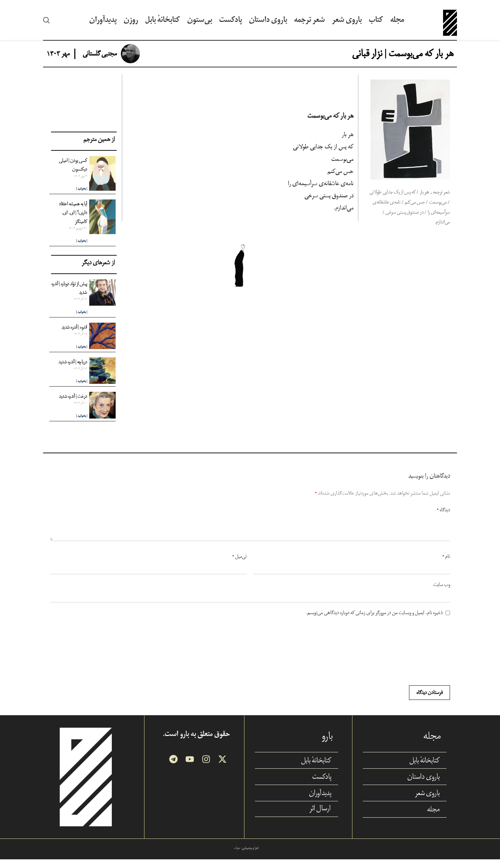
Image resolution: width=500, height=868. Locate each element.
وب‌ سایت (442, 593)
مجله (433, 818)
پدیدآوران (320, 801)
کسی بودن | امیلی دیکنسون (73, 173)
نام (446, 565)
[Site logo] (450, 24)
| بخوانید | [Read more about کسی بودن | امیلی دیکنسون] (82, 197)
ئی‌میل (239, 565)
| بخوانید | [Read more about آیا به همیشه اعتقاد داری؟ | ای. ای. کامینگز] (82, 250)
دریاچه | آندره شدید (73, 370)
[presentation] (425, 660)
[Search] (47, 24)
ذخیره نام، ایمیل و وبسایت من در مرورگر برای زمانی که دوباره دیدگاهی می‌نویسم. (374, 621)
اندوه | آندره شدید (74, 335)
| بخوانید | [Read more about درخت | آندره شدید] (82, 425)
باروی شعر (427, 801)
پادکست (322, 785)
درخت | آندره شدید (73, 405)
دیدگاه (443, 518)
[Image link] (86, 785)
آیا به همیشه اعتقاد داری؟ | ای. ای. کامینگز (73, 221)
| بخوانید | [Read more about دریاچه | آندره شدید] (82, 390)
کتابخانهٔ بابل (424, 769)
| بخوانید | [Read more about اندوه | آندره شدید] (82, 355)
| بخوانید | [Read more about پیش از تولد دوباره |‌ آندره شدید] (82, 321)
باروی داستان (423, 785)
